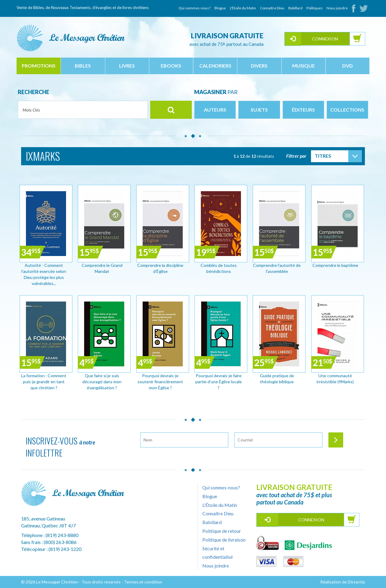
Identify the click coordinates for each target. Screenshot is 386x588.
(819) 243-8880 (62, 535)
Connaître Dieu (272, 8)
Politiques (315, 8)
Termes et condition (143, 582)
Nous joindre (337, 8)
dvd (348, 66)
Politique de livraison (224, 540)
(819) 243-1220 (65, 549)
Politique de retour (222, 531)
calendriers (215, 66)
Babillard (295, 8)
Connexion (325, 39)
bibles (83, 66)
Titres (323, 156)
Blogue (220, 8)
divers (259, 66)
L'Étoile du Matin (243, 8)
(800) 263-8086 (60, 542)
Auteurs (215, 110)
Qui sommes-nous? (195, 8)
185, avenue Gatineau (43, 518)
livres (127, 66)
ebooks (171, 66)
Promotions (39, 66)
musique (304, 66)
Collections (347, 110)
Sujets (259, 110)
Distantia (356, 582)
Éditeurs (303, 110)
